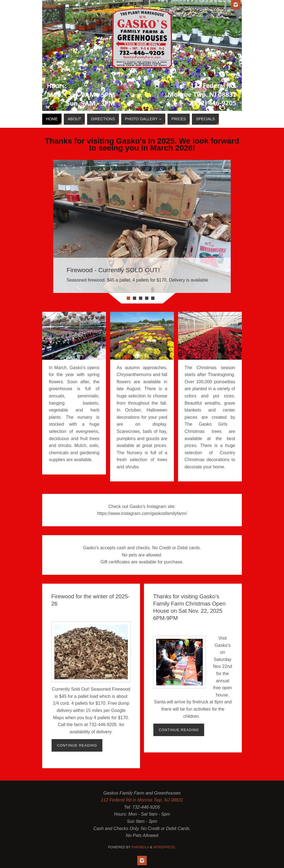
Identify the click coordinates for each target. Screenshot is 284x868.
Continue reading (77, 745)
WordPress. (164, 847)
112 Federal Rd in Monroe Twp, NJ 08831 (142, 800)
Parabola (140, 847)
